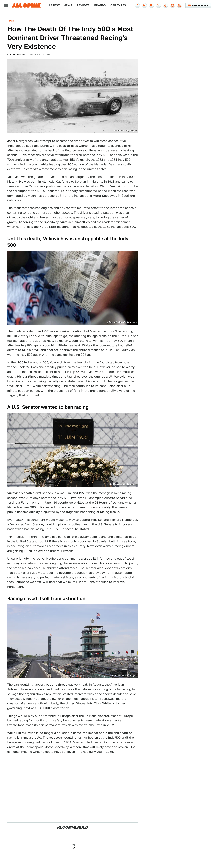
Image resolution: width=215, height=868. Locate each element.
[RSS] (180, 5)
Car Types (118, 5)
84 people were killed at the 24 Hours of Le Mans (89, 502)
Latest (54, 5)
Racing (12, 21)
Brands (100, 5)
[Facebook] (137, 5)
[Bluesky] (144, 5)
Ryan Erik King (18, 54)
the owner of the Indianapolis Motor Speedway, (81, 699)
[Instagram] (173, 5)
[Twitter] (158, 5)
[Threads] (165, 5)
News (68, 5)
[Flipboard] (151, 5)
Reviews (83, 5)
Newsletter (198, 5)
